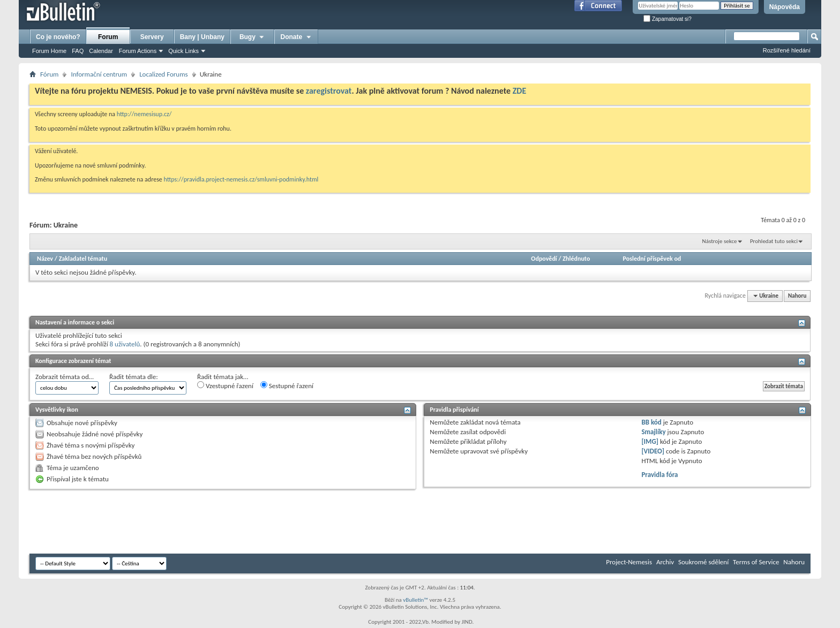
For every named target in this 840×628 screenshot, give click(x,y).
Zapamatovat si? (667, 19)
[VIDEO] (653, 451)
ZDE (520, 91)
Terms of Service (756, 562)
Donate (297, 37)
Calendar (101, 51)
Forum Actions (138, 51)
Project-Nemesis (629, 562)
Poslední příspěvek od (652, 259)
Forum (108, 37)
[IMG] (650, 441)
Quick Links (183, 51)
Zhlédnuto (576, 259)
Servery (152, 37)
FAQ (78, 51)
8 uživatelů (125, 344)
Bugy (252, 37)
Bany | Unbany (202, 37)
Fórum (49, 74)
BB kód (651, 422)
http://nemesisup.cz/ (144, 114)
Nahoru (797, 296)
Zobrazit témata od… (65, 377)
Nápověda (785, 7)
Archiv (665, 562)
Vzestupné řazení (225, 385)
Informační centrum (99, 74)
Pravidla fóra (659, 475)
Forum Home (49, 51)
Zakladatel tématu (83, 259)
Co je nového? (58, 37)
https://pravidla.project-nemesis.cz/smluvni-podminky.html (241, 179)
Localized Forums (163, 74)
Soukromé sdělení (703, 562)
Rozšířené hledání (787, 50)
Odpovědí (544, 259)
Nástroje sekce (720, 241)
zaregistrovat (329, 91)
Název (45, 259)
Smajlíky (653, 432)
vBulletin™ (415, 600)
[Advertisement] (224, 521)
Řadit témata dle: (134, 377)
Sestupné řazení (287, 385)
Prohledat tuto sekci (774, 241)
